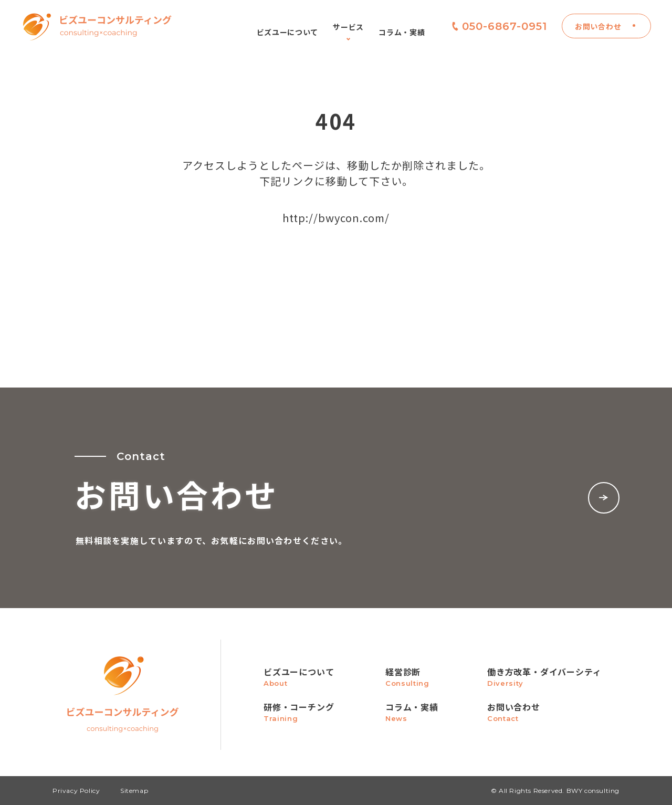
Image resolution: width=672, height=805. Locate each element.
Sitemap (134, 791)
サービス (348, 32)
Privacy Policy (76, 791)
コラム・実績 (402, 32)
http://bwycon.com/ (336, 218)
